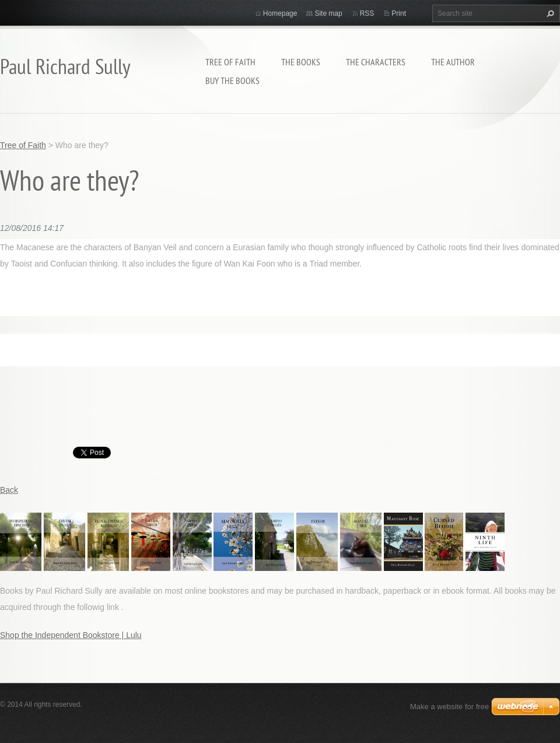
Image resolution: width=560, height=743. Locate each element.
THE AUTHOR (453, 62)
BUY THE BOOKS (232, 80)
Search (549, 13)
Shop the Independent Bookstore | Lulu (71, 635)
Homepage (280, 13)
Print (399, 13)
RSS (367, 13)
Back (9, 490)
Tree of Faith (230, 62)
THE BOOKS (301, 62)
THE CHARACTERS (376, 62)
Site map (328, 13)
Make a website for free (449, 707)
